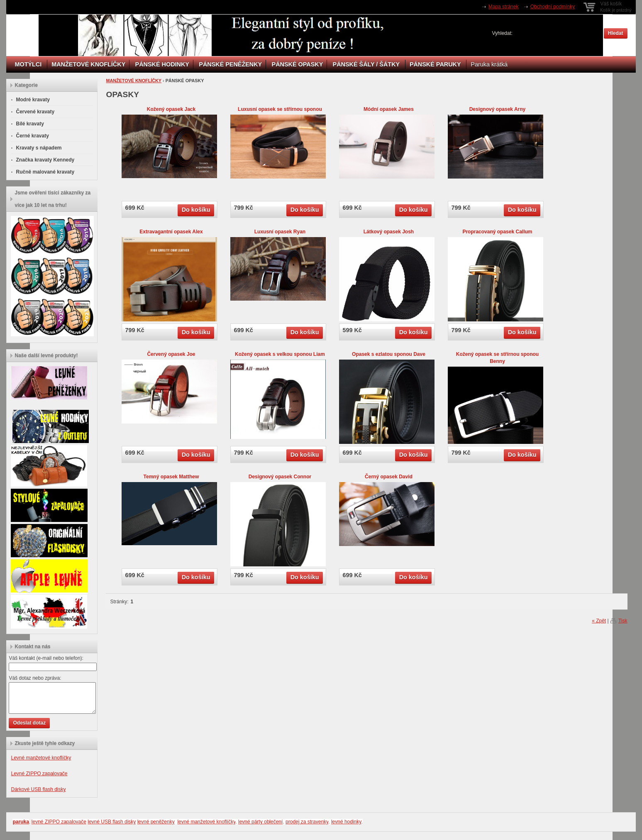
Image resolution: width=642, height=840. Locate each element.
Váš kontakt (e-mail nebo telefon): (46, 658)
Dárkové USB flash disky (38, 789)
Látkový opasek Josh (389, 232)
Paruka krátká (489, 64)
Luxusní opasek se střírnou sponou (280, 109)
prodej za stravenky (307, 822)
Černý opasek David (389, 477)
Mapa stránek (504, 7)
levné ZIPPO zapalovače (59, 822)
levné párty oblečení (260, 822)
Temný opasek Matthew (171, 477)
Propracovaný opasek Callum (497, 232)
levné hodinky (346, 822)
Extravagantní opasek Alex (171, 232)
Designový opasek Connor (280, 477)
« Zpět (599, 621)
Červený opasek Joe (171, 354)
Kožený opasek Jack (171, 109)
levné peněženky (156, 822)
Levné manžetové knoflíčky (41, 758)
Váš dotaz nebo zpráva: (35, 678)
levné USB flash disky (112, 822)
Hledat (616, 33)
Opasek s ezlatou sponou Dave (389, 354)
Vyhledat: (503, 33)
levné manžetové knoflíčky (206, 822)
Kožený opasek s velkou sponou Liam (280, 354)
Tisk (623, 621)
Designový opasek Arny (498, 109)
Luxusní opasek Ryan (280, 232)
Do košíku (196, 210)
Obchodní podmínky (553, 7)
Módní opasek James (389, 109)
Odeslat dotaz (29, 723)
